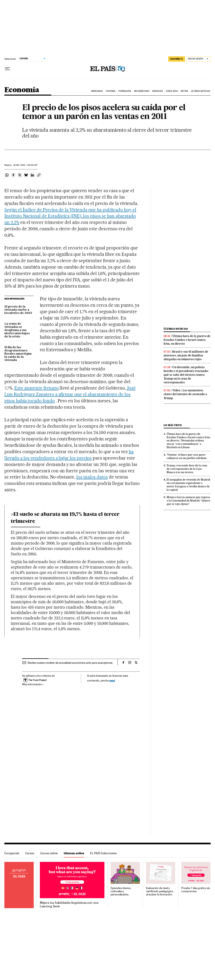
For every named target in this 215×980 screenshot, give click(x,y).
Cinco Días (172, 91)
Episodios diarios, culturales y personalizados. (121, 891)
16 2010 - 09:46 (26, 165)
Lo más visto (173, 425)
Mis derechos (142, 91)
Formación (125, 91)
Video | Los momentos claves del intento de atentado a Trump (185, 394)
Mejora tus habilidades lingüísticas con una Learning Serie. (69, 905)
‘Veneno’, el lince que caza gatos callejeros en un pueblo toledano (187, 456)
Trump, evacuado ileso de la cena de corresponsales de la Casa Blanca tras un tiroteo (187, 469)
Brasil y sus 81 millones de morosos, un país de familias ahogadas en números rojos (186, 355)
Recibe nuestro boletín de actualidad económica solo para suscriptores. (70, 663)
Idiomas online (74, 853)
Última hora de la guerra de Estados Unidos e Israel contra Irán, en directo (187, 340)
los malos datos (92, 477)
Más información (33, 684)
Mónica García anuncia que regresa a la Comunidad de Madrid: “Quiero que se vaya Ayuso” (188, 500)
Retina (184, 91)
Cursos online (49, 853)
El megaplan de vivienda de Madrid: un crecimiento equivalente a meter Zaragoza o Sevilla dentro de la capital (188, 485)
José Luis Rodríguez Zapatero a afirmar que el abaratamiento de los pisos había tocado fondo (70, 394)
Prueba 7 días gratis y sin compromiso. (196, 890)
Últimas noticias (176, 329)
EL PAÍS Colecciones (103, 853)
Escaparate (12, 853)
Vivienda (111, 91)
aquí (112, 680)
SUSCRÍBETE (177, 59)
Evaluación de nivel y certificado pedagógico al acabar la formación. (160, 891)
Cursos (30, 853)
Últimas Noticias (201, 91)
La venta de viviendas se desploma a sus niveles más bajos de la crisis (17, 330)
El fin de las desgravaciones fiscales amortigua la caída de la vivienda (18, 354)
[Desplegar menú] (8, 69)
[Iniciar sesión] (198, 59)
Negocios (158, 91)
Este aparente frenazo (37, 388)
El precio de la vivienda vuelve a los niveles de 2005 (18, 310)
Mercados (97, 91)
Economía (22, 90)
